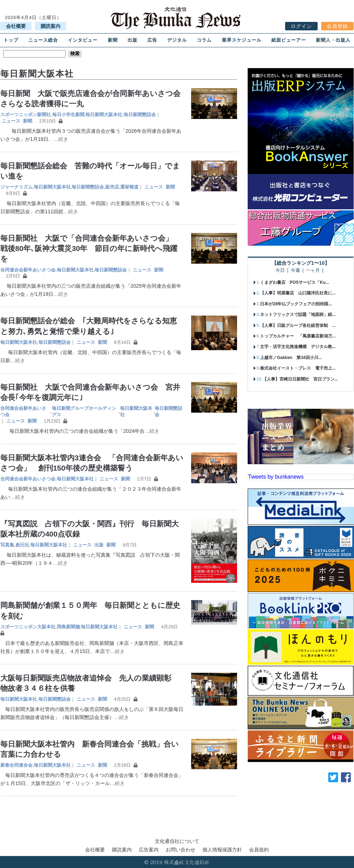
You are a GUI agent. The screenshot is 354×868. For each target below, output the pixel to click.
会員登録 (337, 26)
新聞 (113, 40)
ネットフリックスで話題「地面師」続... (298, 315)
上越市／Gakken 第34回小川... (291, 358)
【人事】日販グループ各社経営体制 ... (298, 325)
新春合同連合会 (16, 765)
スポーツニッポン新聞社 (26, 115)
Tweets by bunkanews (276, 477)
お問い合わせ (181, 850)
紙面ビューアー (289, 40)
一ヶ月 (313, 271)
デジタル (177, 40)
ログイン (301, 26)
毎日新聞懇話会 (140, 115)
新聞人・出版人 (333, 40)
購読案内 (51, 26)
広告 (152, 40)
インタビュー (83, 40)
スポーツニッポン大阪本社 (28, 627)
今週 (295, 271)
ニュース (11, 121)
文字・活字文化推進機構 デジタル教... (298, 347)
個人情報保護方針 (222, 850)
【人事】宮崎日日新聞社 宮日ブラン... (300, 379)
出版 (132, 40)
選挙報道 (129, 187)
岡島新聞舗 (68, 627)
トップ (11, 40)
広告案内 (149, 850)
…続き (61, 139)
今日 (280, 271)
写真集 (7, 545)
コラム (204, 40)
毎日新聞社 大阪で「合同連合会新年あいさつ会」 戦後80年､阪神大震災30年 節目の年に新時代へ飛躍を (90, 248)
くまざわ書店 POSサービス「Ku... (294, 282)
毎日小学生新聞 (68, 115)
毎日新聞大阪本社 (104, 115)
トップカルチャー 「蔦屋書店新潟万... (298, 336)
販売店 (112, 187)
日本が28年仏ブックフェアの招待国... (296, 304)
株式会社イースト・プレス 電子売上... (298, 368)
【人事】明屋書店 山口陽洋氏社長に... (298, 293)
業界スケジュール (242, 40)
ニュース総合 (43, 40)
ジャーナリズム (16, 187)
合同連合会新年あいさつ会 (28, 270)
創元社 (22, 545)
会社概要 (16, 26)
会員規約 (259, 850)
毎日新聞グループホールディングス (84, 411)
